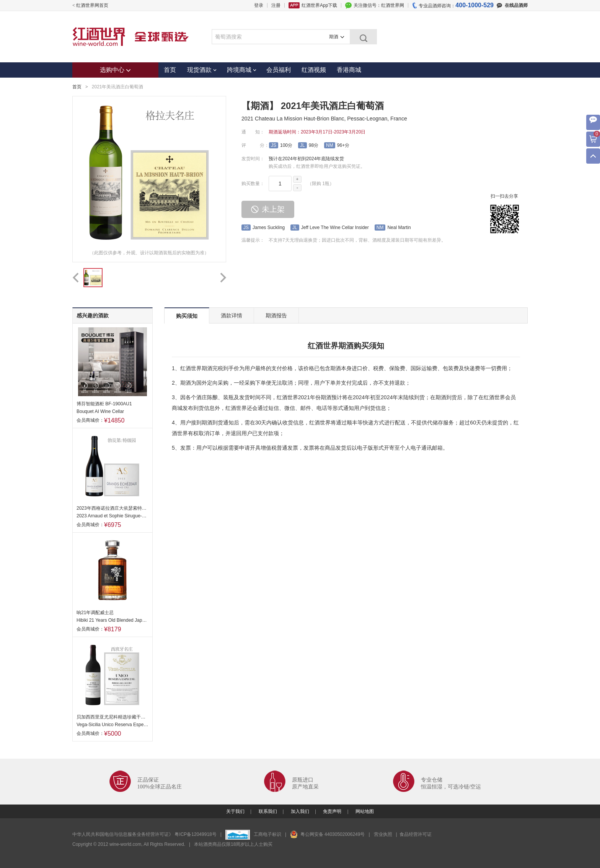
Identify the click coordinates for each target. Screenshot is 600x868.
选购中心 (115, 70)
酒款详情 (232, 315)
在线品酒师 (512, 6)
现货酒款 (202, 70)
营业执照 (383, 834)
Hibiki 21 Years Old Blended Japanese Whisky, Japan (112, 620)
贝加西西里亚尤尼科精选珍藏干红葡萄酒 (112, 717)
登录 (259, 5)
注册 (276, 5)
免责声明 (332, 811)
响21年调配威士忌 (95, 613)
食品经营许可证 (416, 834)
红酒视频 (314, 70)
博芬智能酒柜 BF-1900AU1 (104, 404)
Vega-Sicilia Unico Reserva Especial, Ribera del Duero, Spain (112, 725)
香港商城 (349, 70)
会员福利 (279, 70)
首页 (170, 70)
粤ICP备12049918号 (196, 834)
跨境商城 (241, 70)
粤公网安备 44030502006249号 (327, 834)
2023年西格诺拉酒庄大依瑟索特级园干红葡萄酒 (112, 508)
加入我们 (300, 811)
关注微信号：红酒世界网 (379, 5)
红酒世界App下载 (319, 5)
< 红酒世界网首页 (90, 5)
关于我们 (235, 811)
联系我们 (268, 811)
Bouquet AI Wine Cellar (100, 411)
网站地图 (365, 811)
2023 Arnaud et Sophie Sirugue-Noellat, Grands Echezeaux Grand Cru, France (112, 516)
